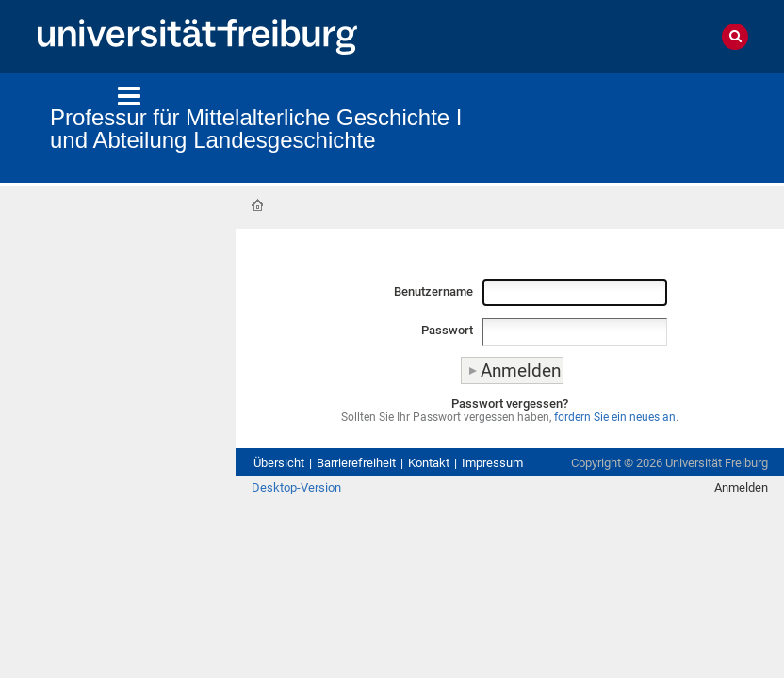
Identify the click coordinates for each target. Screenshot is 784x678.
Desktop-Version (296, 487)
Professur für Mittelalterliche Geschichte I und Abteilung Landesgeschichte (256, 129)
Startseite (257, 205)
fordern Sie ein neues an (615, 417)
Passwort (447, 330)
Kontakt (429, 463)
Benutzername (433, 291)
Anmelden (741, 487)
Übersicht (279, 463)
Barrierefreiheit (356, 463)
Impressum (492, 463)
